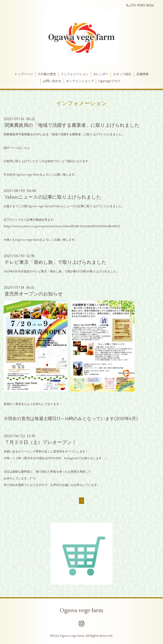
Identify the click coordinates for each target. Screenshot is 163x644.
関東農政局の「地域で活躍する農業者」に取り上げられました (72, 125)
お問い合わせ (52, 81)
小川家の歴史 (47, 74)
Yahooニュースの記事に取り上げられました (53, 197)
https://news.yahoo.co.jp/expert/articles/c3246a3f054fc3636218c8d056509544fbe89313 (62, 226)
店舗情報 (142, 74)
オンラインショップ (80, 81)
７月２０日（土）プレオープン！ (41, 442)
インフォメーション (75, 74)
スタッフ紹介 (122, 74)
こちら (26, 148)
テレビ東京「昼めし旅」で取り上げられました (56, 262)
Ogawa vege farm (82, 610)
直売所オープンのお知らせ (34, 294)
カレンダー (101, 74)
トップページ (24, 74)
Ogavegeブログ (109, 81)
